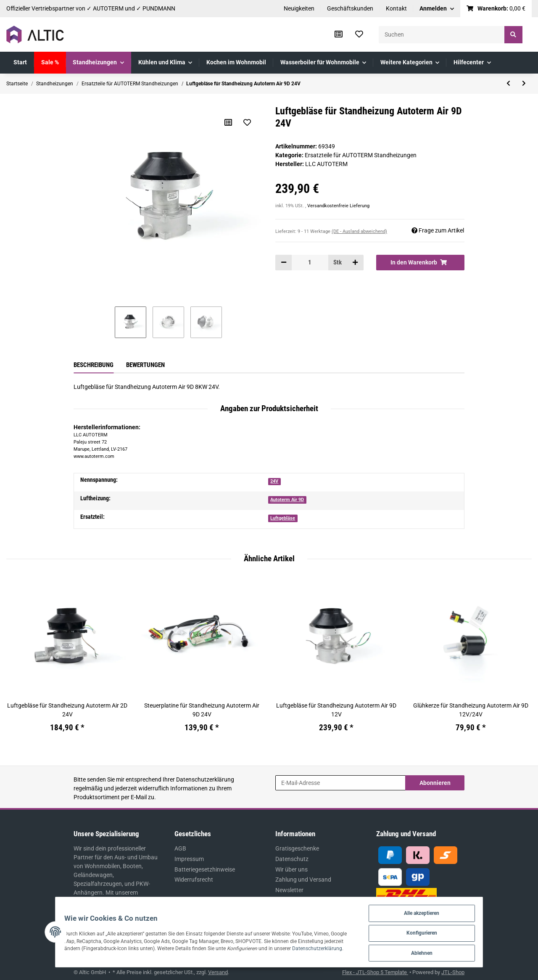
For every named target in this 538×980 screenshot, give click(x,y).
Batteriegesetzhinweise (205, 869)
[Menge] (310, 262)
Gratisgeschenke (297, 848)
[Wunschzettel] (359, 34)
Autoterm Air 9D (287, 500)
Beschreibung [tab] (94, 365)
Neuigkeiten (299, 8)
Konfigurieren (441, 931)
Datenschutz (292, 859)
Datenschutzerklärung (205, 779)
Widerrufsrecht (194, 880)
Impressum (189, 859)
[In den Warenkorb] (420, 262)
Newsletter (289, 890)
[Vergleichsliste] (339, 34)
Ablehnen (441, 952)
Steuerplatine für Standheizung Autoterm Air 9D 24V (202, 710)
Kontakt (396, 8)
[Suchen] (442, 35)
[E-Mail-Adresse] (340, 783)
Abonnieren (435, 783)
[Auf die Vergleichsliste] (228, 122)
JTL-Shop (453, 972)
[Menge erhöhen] (355, 262)
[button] (437, 9)
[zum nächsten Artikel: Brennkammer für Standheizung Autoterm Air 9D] (524, 84)
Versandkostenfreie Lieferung (338, 206)
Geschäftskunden (350, 8)
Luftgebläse (283, 518)
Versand (218, 972)
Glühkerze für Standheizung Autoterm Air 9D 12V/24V (471, 710)
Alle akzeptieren (441, 911)
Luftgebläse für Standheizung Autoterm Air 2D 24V (67, 710)
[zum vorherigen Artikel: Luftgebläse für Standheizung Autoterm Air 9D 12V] (508, 84)
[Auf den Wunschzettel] (247, 122)
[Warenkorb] (496, 9)
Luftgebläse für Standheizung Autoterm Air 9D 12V (336, 710)
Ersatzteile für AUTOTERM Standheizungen (361, 155)
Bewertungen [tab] (145, 365)
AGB (180, 848)
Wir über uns (291, 869)
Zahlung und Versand (303, 880)
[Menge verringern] (284, 262)
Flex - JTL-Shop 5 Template (375, 972)
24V (274, 481)
